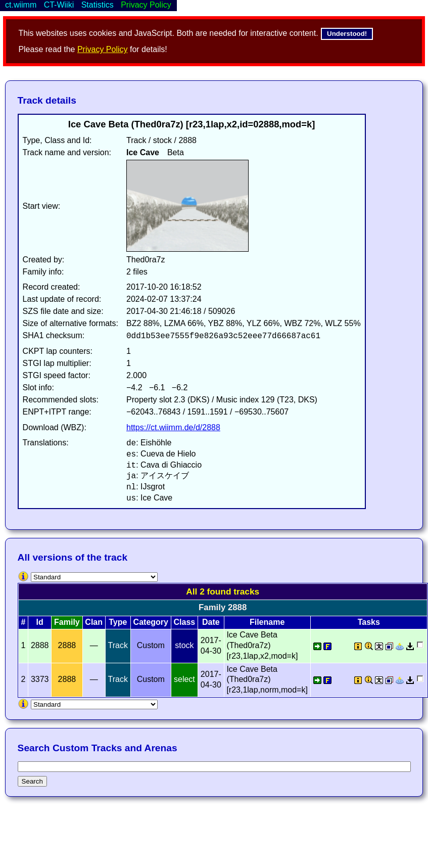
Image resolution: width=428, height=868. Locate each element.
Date (211, 622)
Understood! (347, 34)
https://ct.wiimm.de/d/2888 (173, 427)
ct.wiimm (21, 5)
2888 (67, 645)
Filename (267, 622)
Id (40, 622)
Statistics (98, 5)
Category (151, 622)
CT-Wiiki (59, 5)
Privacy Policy (103, 49)
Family (67, 622)
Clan (94, 622)
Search (32, 781)
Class (185, 622)
